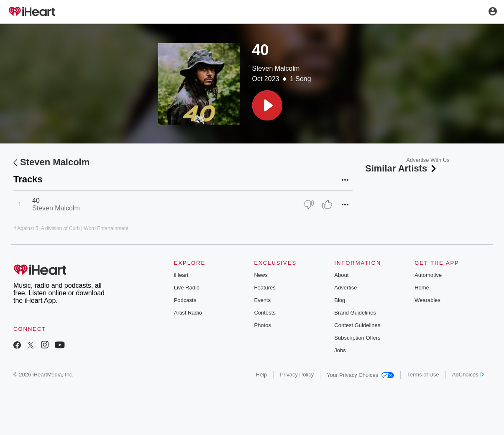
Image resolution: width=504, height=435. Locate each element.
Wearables (427, 300)
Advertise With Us (428, 160)
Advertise (345, 288)
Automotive (428, 275)
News (261, 275)
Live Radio (187, 288)
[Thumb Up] (327, 205)
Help (262, 375)
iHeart (181, 275)
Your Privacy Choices (360, 375)
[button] (267, 105)
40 (36, 201)
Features (265, 288)
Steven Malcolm (276, 68)
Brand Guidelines (355, 313)
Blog (340, 300)
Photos (262, 325)
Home (422, 288)
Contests (265, 313)
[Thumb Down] (309, 205)
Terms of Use (423, 375)
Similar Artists (402, 168)
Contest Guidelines (357, 325)
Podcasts (185, 300)
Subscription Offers (357, 338)
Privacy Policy (297, 375)
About (341, 275)
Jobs (340, 350)
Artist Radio (188, 313)
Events (262, 300)
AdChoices (468, 375)
